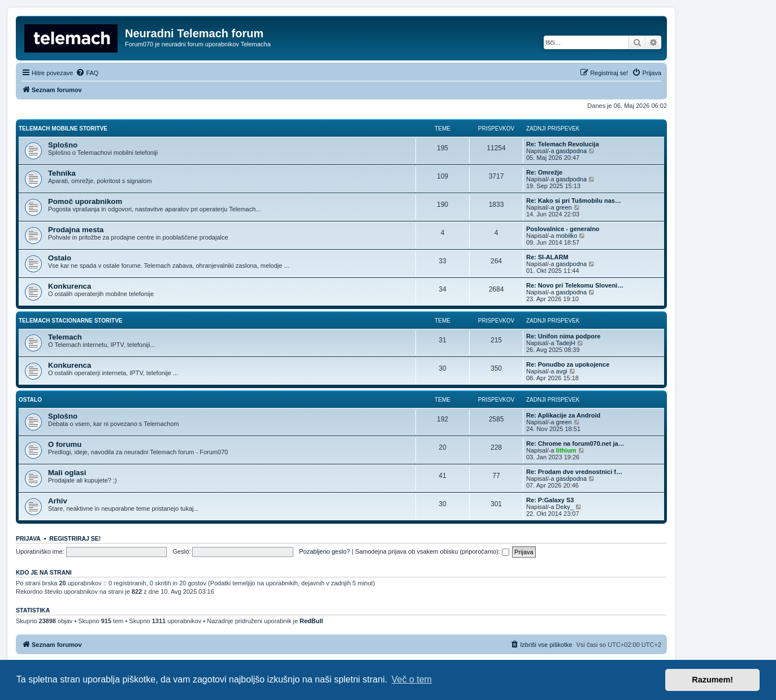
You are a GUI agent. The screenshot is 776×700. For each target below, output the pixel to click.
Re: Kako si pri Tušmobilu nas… (574, 201)
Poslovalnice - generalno (563, 229)
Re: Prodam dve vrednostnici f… (574, 472)
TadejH (566, 343)
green (564, 207)
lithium (566, 450)
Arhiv (58, 501)
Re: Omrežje (544, 172)
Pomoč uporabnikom (85, 201)
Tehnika (62, 173)
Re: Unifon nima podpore (563, 336)
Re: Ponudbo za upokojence (568, 364)
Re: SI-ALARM (547, 257)
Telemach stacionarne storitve (71, 321)
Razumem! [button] (712, 680)
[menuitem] (87, 73)
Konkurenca (70, 286)
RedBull (311, 621)
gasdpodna (571, 151)
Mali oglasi (67, 473)
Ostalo (60, 258)
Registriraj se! (75, 538)
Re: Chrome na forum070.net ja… (575, 444)
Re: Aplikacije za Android (563, 415)
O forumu (65, 444)
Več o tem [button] (412, 679)
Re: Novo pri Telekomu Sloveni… (575, 285)
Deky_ (565, 507)
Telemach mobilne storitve (63, 129)
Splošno (63, 145)
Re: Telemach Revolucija (563, 144)
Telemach (65, 337)
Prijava (28, 538)
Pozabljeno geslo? (324, 551)
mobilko (567, 236)
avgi (562, 371)
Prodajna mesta (76, 230)
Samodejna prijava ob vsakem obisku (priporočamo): (432, 551)
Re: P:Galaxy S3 (550, 500)
